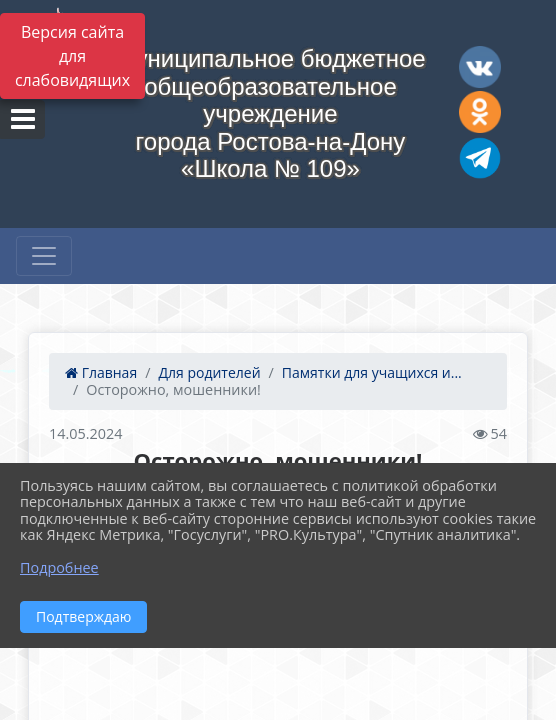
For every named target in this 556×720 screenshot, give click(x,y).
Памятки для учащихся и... (372, 372)
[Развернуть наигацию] (44, 256)
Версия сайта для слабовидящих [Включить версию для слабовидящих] (72, 56)
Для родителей (209, 372)
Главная (101, 372)
